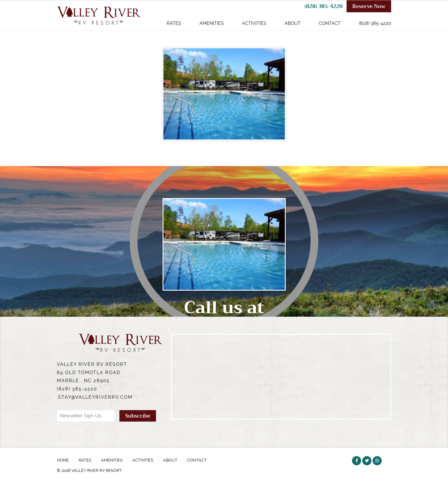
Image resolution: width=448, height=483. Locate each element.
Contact (330, 23)
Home (63, 460)
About (293, 23)
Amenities (212, 23)
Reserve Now (369, 6)
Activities (254, 23)
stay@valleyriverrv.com (95, 397)
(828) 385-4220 (324, 6)
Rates (174, 23)
